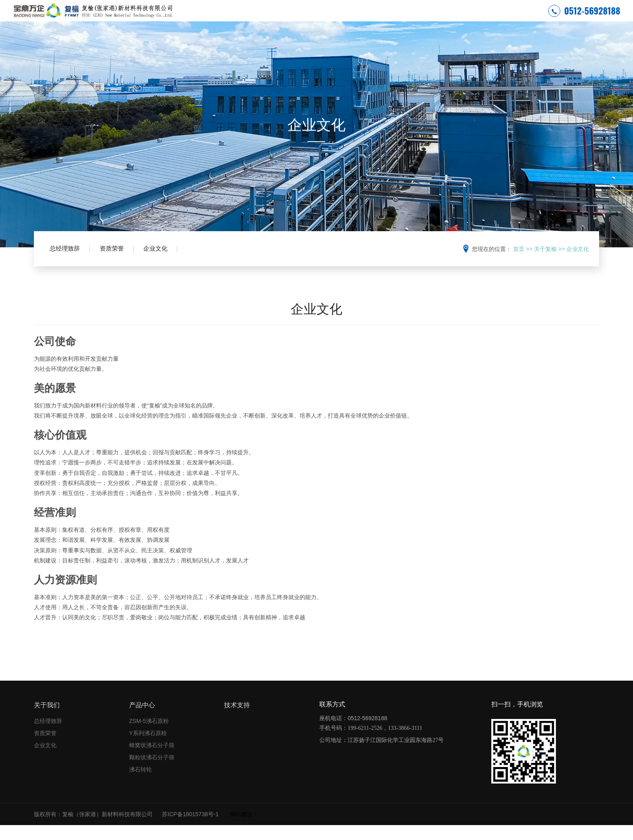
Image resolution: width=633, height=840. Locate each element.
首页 (519, 263)
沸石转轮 (140, 784)
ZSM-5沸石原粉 (149, 736)
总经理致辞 (68, 265)
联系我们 (509, 18)
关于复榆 (356, 18)
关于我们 (47, 720)
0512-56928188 (584, 18)
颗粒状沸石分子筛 (152, 772)
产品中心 (433, 18)
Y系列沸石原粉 (148, 748)
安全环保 (317, 18)
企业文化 (172, 265)
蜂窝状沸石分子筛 (152, 760)
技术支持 (471, 18)
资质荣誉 (122, 265)
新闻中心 (394, 18)
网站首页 (279, 18)
